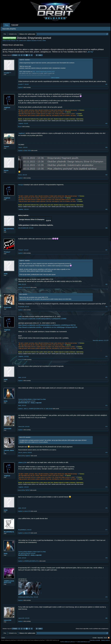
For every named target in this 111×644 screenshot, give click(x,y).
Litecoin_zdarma (9, 451)
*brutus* (20, 127)
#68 (106, 284)
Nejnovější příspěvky (9, 29)
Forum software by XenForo (16, 640)
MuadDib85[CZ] (9, 532)
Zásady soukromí (106, 640)
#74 (106, 452)
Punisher (40, 41)
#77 (106, 530)
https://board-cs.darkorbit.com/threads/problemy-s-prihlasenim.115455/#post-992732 (47, 325)
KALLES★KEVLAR (9, 229)
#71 (106, 377)
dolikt (6, 274)
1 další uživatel (49, 409)
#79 (106, 597)
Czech (3, 638)
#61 (106, 84)
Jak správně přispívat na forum (27, 401)
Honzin (6, 170)
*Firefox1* (7, 252)
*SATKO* (28, 490)
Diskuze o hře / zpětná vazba (19, 41)
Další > (40, 55)
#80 (106, 618)
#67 (106, 250)
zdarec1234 (21, 360)
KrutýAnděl (27, 287)
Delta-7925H (28, 151)
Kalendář (15, 25)
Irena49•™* (7, 73)
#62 (106, 123)
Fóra (7, 25)
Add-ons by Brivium (75, 642)
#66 (106, 228)
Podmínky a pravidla (95, 640)
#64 (106, 175)
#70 (106, 356)
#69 (106, 307)
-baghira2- (20, 87)
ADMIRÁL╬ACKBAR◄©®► (36, 409)
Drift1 (6, 401)
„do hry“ (90, 52)
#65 (106, 209)
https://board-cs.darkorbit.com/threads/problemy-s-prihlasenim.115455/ (42, 319)
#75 (106, 487)
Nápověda (100, 638)
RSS (109, 638)
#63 (106, 147)
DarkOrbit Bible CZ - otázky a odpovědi (30, 403)
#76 (106, 508)
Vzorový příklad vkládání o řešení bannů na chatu (32, 399)
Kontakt (95, 638)
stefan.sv (26, 409)
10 (37, 55)
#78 (106, 558)
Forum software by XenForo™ (45, 640)
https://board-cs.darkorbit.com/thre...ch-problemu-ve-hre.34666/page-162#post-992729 (48, 327)
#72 (106, 405)
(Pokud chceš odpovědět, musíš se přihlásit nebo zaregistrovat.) (92, 629)
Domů (105, 638)
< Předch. (15, 55)
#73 (106, 427)
